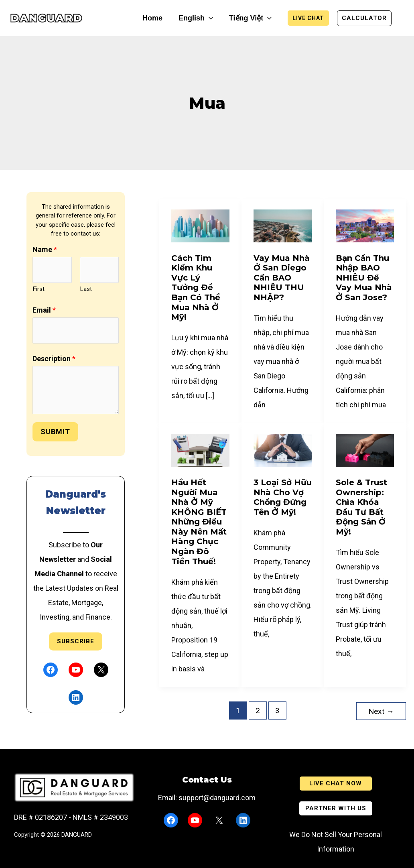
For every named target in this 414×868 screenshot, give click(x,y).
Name (45, 249)
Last (86, 289)
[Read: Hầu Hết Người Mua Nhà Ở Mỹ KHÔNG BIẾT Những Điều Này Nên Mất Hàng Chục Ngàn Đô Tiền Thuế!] (200, 450)
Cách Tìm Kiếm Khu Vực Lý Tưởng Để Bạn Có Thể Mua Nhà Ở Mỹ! (196, 288)
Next (381, 710)
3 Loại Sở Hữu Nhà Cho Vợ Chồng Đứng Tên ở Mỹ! (283, 497)
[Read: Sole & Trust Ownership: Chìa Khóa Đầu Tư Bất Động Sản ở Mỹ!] (365, 450)
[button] (209, 18)
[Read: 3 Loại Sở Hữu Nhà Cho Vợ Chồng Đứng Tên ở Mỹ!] (283, 450)
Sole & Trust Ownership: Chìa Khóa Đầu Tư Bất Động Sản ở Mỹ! (361, 507)
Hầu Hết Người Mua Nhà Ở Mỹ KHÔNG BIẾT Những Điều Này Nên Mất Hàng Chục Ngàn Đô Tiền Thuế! (199, 522)
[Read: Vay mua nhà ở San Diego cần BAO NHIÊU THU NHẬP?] (283, 225)
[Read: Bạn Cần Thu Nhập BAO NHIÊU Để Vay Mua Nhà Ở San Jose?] (365, 225)
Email (44, 310)
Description (54, 359)
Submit (55, 432)
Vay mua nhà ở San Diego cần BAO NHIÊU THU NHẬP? (282, 278)
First (39, 289)
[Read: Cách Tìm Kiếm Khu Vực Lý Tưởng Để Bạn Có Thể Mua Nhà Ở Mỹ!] (200, 225)
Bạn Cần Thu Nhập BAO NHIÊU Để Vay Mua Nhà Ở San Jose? (364, 278)
